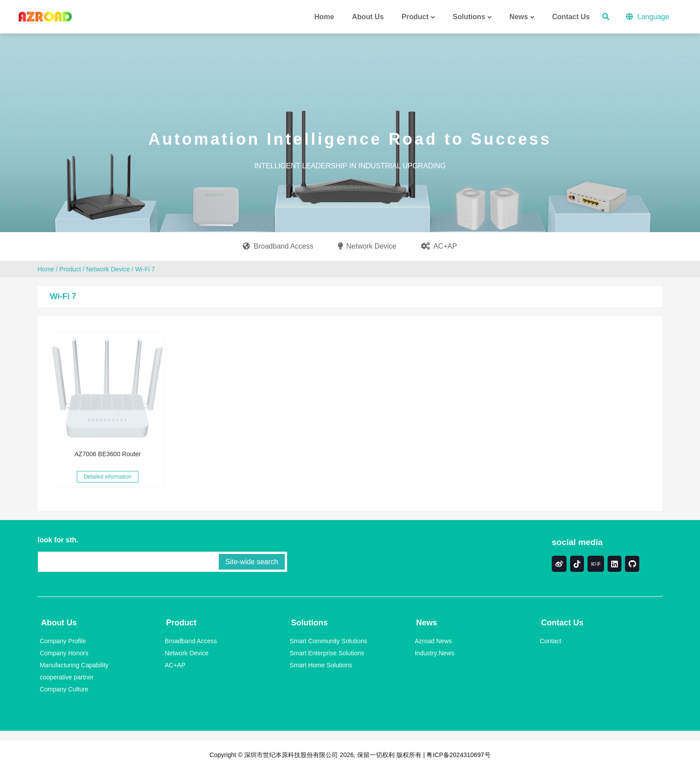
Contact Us (562, 623)
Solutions (309, 623)
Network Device (108, 269)
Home (46, 269)
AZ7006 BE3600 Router (108, 454)
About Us (59, 623)
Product (70, 269)
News (427, 623)
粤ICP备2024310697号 (458, 755)
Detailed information (108, 477)
